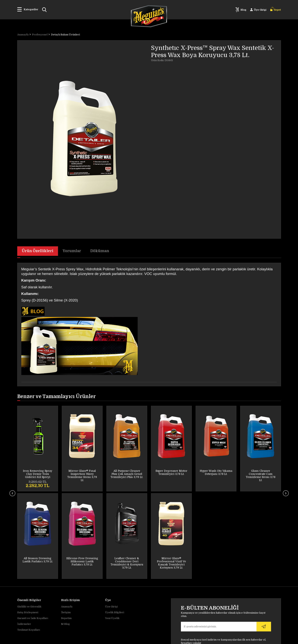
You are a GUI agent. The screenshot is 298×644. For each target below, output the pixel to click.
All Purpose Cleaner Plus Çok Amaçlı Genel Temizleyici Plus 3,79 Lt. (82, 474)
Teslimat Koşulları (29, 547)
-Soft (127, 639)
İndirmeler (24, 541)
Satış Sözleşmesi (28, 529)
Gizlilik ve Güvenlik (29, 524)
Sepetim (66, 535)
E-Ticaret (136, 639)
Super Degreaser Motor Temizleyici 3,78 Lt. (127, 473)
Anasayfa (67, 524)
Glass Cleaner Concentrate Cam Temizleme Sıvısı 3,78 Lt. (216, 476)
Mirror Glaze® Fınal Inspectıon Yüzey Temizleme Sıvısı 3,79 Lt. (38, 476)
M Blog (65, 541)
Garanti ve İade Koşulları (33, 535)
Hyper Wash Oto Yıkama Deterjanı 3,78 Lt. (171, 473)
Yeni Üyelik (112, 535)
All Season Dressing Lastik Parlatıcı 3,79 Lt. (261, 473)
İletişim (66, 529)
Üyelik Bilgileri (115, 529)
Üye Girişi (111, 524)
